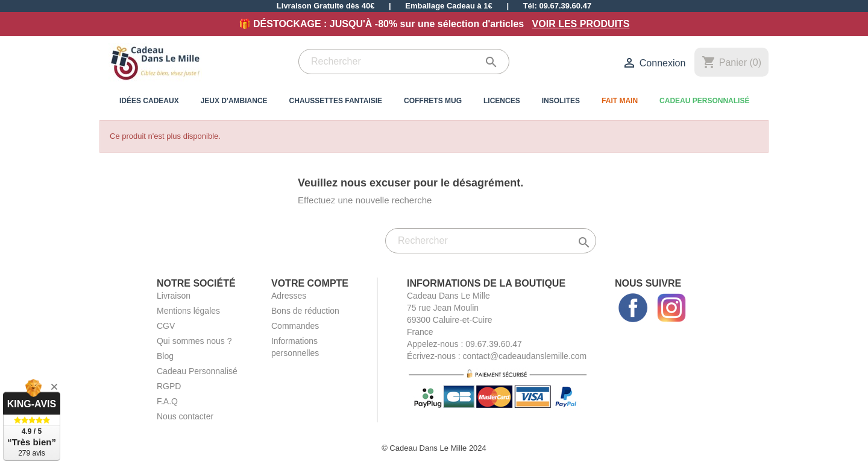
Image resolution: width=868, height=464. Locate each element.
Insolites (561, 101)
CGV (166, 326)
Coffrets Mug (433, 101)
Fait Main (620, 101)
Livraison (174, 296)
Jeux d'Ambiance (234, 101)
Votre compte (310, 283)
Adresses (289, 296)
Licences (502, 101)
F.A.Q (167, 401)
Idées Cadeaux (149, 101)
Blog (165, 356)
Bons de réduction (305, 311)
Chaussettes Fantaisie (336, 101)
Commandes (295, 326)
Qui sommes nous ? (194, 341)
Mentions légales (188, 311)
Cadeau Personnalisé (704, 101)
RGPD (169, 386)
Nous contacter (185, 416)
